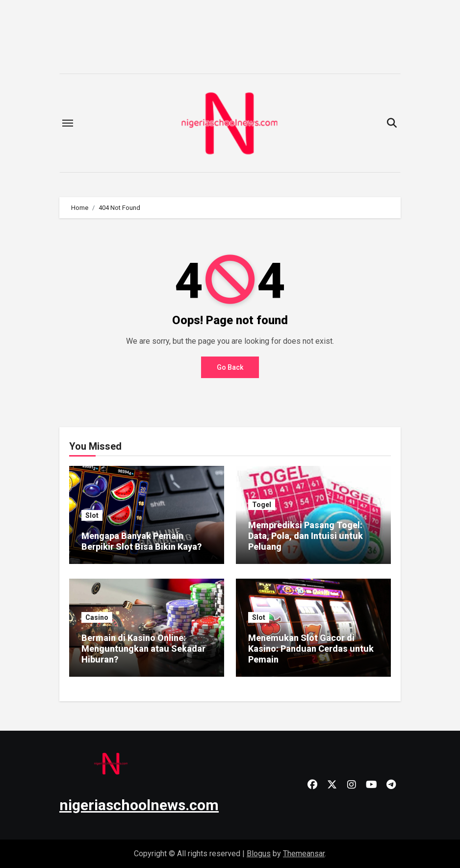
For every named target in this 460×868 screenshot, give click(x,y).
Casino (97, 617)
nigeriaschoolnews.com (139, 805)
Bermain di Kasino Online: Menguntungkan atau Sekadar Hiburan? (143, 648)
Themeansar (304, 854)
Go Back (230, 367)
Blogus (259, 854)
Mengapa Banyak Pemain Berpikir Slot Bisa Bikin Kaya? (141, 541)
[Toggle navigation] (68, 123)
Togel (262, 505)
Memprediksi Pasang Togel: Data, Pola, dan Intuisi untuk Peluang (306, 536)
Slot (92, 515)
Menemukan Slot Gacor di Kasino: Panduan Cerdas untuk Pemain (311, 648)
